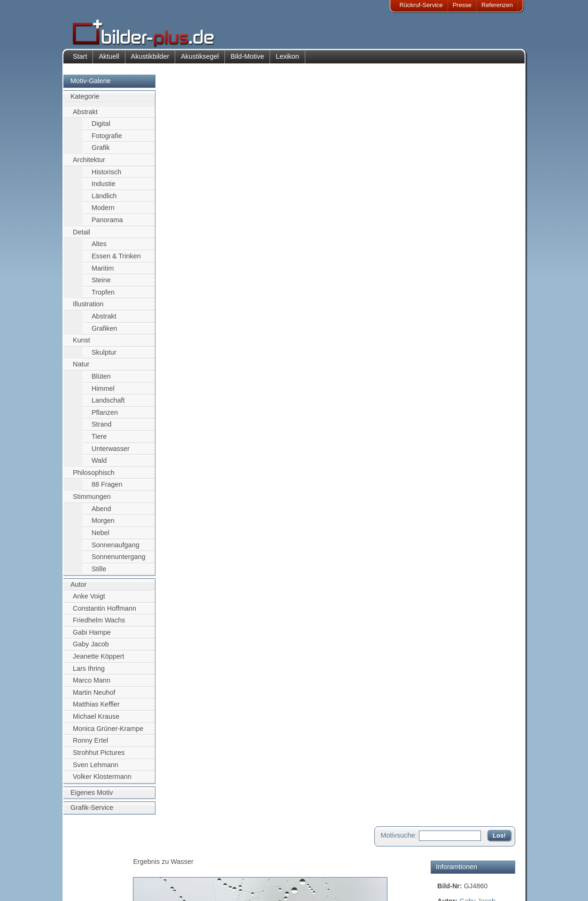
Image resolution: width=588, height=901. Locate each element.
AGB (86, 885)
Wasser (448, 177)
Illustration (88, 308)
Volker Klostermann (102, 780)
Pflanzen (105, 416)
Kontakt (234, 851)
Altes (99, 248)
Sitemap (235, 874)
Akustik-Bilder (156, 851)
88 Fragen (107, 488)
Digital (101, 127)
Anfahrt (234, 862)
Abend (101, 512)
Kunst (81, 344)
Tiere (99, 440)
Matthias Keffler (96, 708)
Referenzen (497, 5)
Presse (462, 5)
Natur (81, 368)
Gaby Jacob (91, 648)
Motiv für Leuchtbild (467, 280)
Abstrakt (85, 115)
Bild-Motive (247, 60)
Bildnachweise (99, 862)
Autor (78, 588)
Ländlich (104, 199)
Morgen (103, 524)
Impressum (94, 851)
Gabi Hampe (92, 636)
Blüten (101, 380)
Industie (103, 187)
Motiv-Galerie (91, 85)
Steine (101, 284)
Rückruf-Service (421, 5)
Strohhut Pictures (99, 756)
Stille (99, 572)
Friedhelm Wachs (99, 624)
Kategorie (85, 100)
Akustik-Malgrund (161, 885)
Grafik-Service (92, 811)
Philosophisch (94, 476)
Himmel (103, 392)
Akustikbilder (150, 60)
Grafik (101, 151)
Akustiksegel (200, 60)
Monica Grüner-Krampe (108, 732)
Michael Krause (96, 720)
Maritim (103, 272)
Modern (103, 211)
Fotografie (107, 139)
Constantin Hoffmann (104, 612)
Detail (81, 235)
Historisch (106, 175)
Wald (99, 464)
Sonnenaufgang (116, 548)
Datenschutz (96, 874)
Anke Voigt (89, 600)
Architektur (89, 163)
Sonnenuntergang (118, 560)
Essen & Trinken (116, 260)
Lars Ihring (89, 672)
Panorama (107, 224)
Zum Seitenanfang (487, 359)
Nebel (101, 536)
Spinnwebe (491, 167)
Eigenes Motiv (92, 796)
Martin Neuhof (94, 696)
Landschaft (108, 404)
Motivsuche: (399, 86)
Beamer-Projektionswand (171, 874)
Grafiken (104, 332)
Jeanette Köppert (99, 660)
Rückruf (235, 885)
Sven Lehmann (96, 768)
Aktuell (109, 60)
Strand (101, 428)
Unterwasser (111, 452)
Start (80, 60)
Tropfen (103, 295)
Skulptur (104, 356)
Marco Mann (92, 684)
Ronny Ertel (90, 744)
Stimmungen (92, 500)
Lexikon (287, 60)
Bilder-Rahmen (157, 862)
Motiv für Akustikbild (467, 265)
